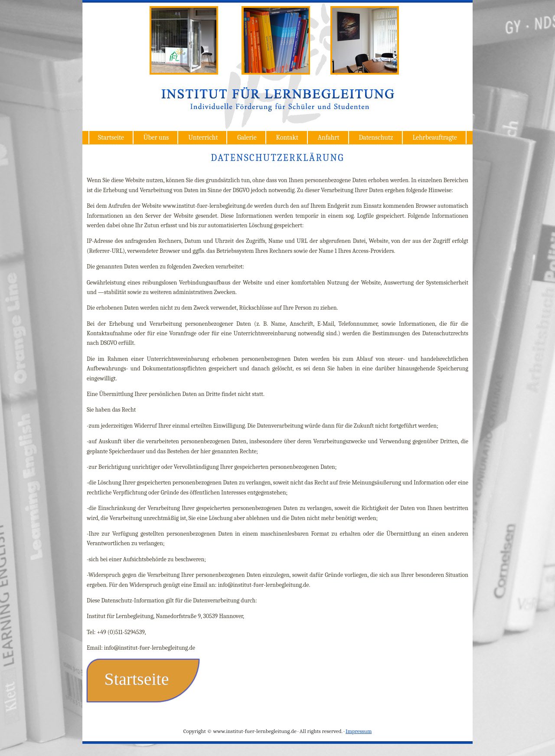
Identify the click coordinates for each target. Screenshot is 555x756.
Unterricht (203, 137)
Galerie (247, 137)
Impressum (359, 731)
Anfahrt (329, 137)
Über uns (156, 137)
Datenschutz (376, 137)
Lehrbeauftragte (435, 137)
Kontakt (287, 137)
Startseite (111, 137)
